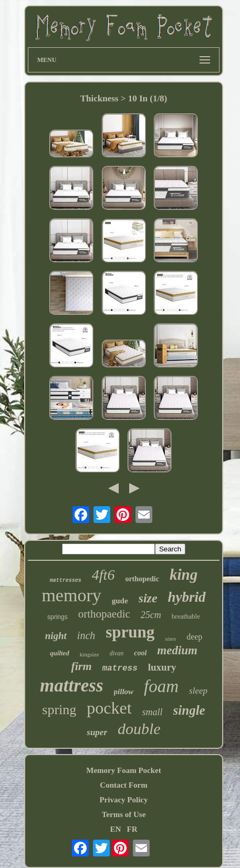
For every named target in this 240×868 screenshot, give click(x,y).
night (56, 636)
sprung (130, 632)
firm (81, 666)
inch (86, 635)
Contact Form (123, 785)
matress (120, 668)
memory (71, 595)
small (153, 712)
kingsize (90, 654)
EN (115, 829)
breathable (186, 616)
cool (140, 653)
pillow (124, 692)
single (189, 710)
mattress (72, 686)
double (139, 729)
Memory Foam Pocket (123, 770)
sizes (170, 639)
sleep (198, 691)
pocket (109, 708)
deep (194, 637)
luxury (162, 667)
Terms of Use (124, 814)
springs (58, 617)
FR (132, 829)
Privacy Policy (123, 800)
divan (117, 653)
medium (177, 650)
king (184, 574)
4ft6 (103, 575)
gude (120, 601)
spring (59, 710)
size (148, 598)
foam (161, 686)
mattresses (66, 581)
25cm (151, 615)
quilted (60, 653)
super (97, 732)
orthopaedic (104, 614)
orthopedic (142, 579)
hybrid (187, 597)
